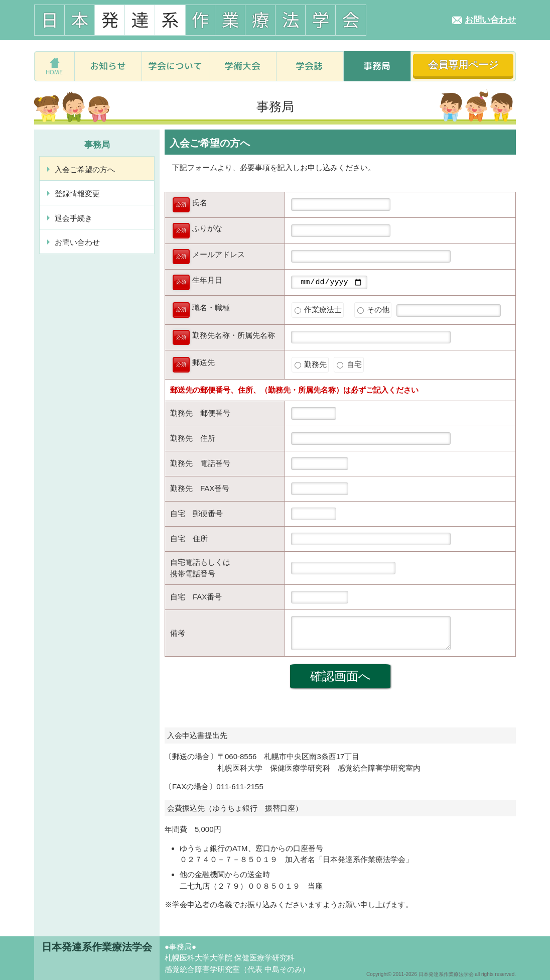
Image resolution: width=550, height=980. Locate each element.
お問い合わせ (490, 20)
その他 (373, 311)
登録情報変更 (77, 194)
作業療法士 (318, 311)
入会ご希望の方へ (85, 169)
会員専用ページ (463, 65)
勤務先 (311, 366)
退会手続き (74, 218)
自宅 (349, 366)
